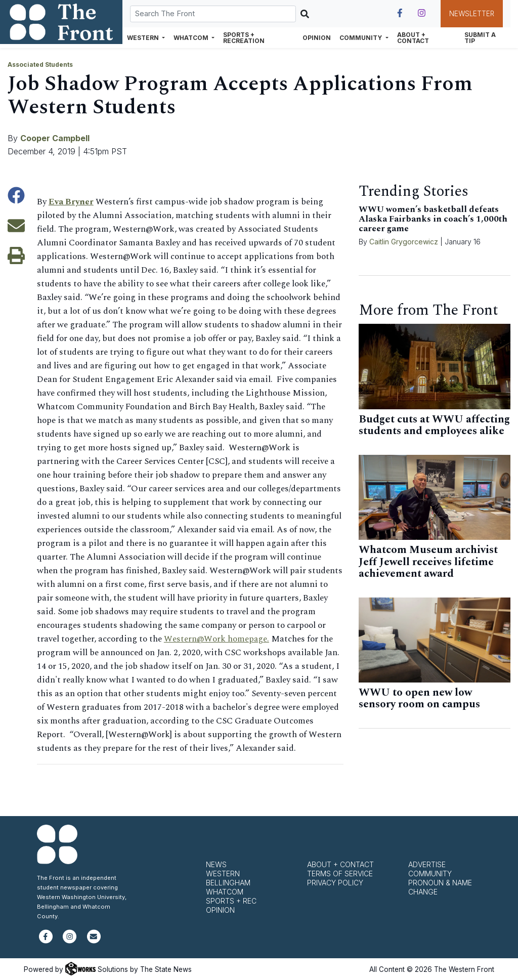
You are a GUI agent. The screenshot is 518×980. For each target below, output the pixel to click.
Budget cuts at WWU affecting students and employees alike (434, 425)
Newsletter (472, 14)
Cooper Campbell (55, 138)
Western (223, 874)
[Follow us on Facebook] (400, 13)
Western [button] (144, 38)
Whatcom (225, 892)
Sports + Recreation (244, 38)
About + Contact (413, 38)
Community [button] (361, 38)
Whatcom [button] (192, 38)
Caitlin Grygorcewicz (404, 242)
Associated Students (40, 65)
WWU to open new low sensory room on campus (419, 699)
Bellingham (228, 883)
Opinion (317, 38)
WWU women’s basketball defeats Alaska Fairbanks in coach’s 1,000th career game (433, 219)
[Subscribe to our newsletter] (94, 941)
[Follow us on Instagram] (422, 13)
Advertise (427, 864)
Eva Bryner (71, 202)
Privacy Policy (335, 883)
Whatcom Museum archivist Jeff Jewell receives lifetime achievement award (428, 562)
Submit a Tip (480, 38)
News (216, 864)
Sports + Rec (231, 901)
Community (430, 874)
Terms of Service (340, 874)
